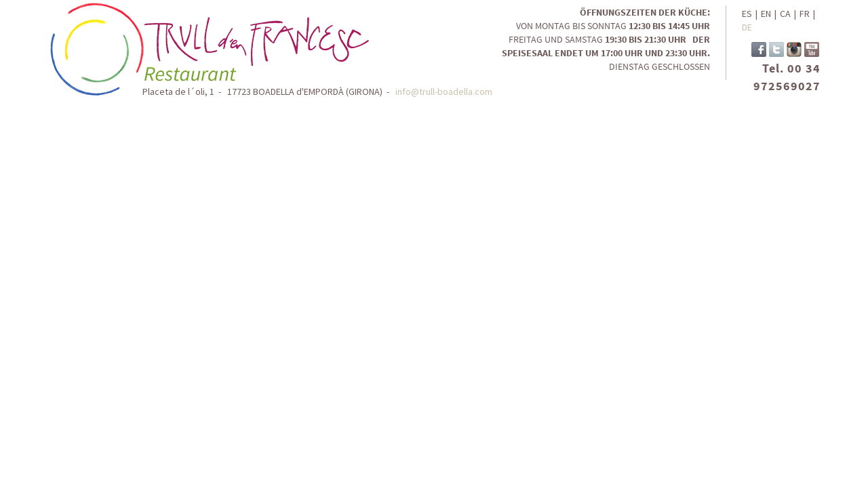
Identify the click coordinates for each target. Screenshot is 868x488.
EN (766, 14)
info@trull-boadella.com (444, 91)
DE (747, 27)
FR (805, 14)
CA (785, 14)
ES (747, 14)
